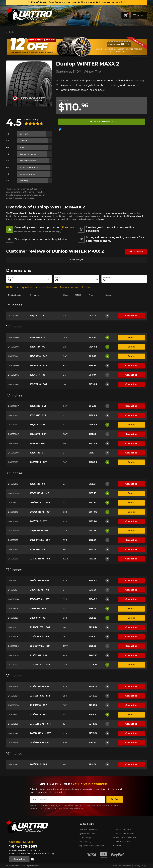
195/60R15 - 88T (38, 443)
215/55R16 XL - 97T (40, 531)
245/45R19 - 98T (38, 764)
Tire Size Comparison (123, 833)
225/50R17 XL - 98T (40, 637)
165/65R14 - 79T (38, 337)
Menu (139, 15)
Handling (24, 181)
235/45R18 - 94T (38, 714)
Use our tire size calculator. (76, 287)
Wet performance (28, 161)
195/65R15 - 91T (38, 453)
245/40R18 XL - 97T (40, 733)
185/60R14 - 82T (38, 365)
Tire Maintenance (122, 842)
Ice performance (27, 174)
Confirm (115, 799)
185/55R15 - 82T (38, 415)
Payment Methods (86, 833)
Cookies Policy (84, 842)
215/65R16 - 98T (38, 549)
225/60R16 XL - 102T (41, 559)
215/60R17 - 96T (38, 618)
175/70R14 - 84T (38, 356)
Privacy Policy (140, 866)
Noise (22, 147)
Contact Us (19, 859)
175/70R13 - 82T (38, 316)
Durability (24, 134)
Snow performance (29, 167)
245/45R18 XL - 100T (41, 743)
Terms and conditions (121, 866)
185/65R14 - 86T (38, 375)
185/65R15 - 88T (38, 434)
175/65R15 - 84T (38, 406)
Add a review (136, 251)
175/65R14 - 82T (38, 347)
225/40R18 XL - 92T (40, 686)
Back (11, 32)
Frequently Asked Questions (91, 846)
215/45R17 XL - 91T (39, 590)
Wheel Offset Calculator (125, 837)
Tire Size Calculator (122, 829)
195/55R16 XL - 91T (39, 493)
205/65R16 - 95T (38, 521)
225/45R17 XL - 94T (40, 627)
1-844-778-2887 (23, 846)
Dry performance (28, 154)
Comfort (24, 140)
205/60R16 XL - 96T (40, 512)
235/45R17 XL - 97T (40, 665)
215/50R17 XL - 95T (40, 599)
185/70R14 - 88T (38, 384)
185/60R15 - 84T (38, 425)
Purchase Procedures (88, 829)
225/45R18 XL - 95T (40, 696)
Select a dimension (101, 122)
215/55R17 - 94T (38, 609)
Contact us (131, 315)
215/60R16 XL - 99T (40, 540)
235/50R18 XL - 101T (40, 724)
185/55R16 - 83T (38, 484)
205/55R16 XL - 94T (40, 503)
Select (131, 337)
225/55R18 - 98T (38, 705)
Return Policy (84, 837)
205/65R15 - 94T (38, 462)
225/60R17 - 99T (38, 655)
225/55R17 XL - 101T (40, 646)
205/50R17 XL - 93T (40, 580)
